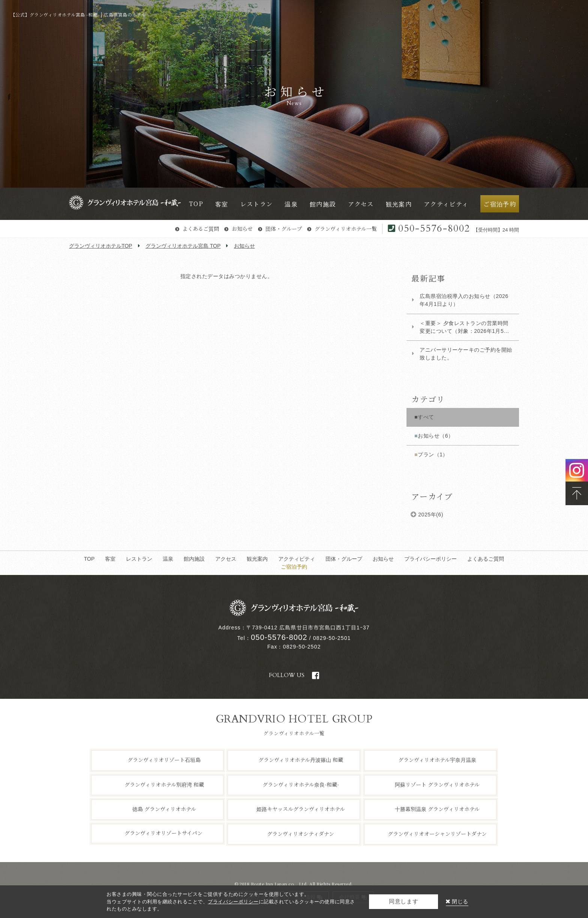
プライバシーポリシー (430, 559)
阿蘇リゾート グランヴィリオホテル (437, 784)
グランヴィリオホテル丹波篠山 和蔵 (301, 760)
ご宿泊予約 (294, 567)
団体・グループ (284, 229)
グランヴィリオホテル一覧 (346, 229)
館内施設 (194, 559)
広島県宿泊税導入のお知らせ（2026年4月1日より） (464, 300)
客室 (110, 559)
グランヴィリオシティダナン (301, 833)
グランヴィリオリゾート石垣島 (164, 760)
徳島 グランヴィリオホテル (164, 809)
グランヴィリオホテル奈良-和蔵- (301, 784)
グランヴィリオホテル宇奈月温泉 (437, 760)
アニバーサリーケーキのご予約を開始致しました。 (466, 354)
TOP (89, 559)
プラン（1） (433, 454)
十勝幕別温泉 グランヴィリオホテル (437, 809)
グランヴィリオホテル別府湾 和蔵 (164, 784)
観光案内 (257, 559)
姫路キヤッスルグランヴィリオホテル (301, 809)
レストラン (139, 559)
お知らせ (242, 229)
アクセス (226, 559)
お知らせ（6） (436, 436)
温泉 (168, 559)
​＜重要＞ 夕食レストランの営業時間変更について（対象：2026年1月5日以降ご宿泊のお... (464, 328)
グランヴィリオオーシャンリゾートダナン (437, 833)
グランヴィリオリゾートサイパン (163, 833)
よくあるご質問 (201, 229)
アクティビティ (297, 559)
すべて (426, 417)
